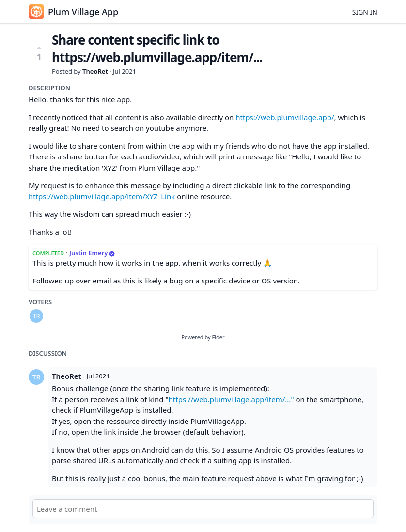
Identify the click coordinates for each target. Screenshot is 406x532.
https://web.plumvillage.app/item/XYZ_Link (102, 196)
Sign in (365, 12)
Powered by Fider (203, 337)
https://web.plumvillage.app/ (285, 117)
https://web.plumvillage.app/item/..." (231, 399)
